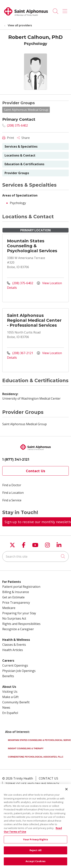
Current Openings (15, 665)
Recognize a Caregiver (18, 629)
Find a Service (12, 500)
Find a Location (13, 493)
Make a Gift (10, 697)
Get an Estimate (13, 597)
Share (23, 138)
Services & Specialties (21, 146)
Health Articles (13, 650)
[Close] (66, 794)
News (6, 708)
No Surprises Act (14, 618)
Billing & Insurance (16, 592)
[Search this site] (35, 556)
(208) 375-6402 (15, 125)
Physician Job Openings (19, 671)
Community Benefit (16, 702)
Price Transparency (16, 603)
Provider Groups (17, 173)
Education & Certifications (24, 164)
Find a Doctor (12, 485)
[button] (66, 10)
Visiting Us (10, 692)
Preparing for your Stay (19, 613)
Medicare (9, 608)
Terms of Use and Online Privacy (32, 784)
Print (8, 138)
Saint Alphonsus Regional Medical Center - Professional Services (34, 320)
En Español (10, 713)
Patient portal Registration (21, 587)
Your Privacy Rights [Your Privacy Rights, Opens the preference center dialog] (35, 845)
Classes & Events (14, 645)
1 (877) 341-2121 (16, 459)
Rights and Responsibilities (21, 624)
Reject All (35, 855)
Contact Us (35, 471)
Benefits (8, 676)
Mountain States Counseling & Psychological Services (32, 246)
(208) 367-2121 (20, 353)
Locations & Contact (20, 155)
